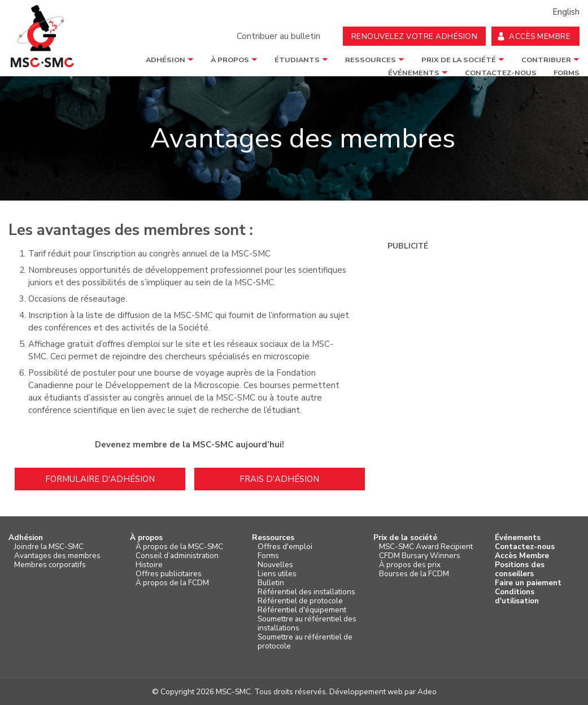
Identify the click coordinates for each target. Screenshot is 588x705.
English (566, 12)
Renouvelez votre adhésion (415, 36)
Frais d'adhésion (279, 479)
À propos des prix (410, 565)
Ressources (371, 60)
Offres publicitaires (169, 574)
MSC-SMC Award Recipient (426, 547)
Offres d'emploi (285, 547)
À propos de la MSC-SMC (179, 547)
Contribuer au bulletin (278, 36)
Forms (268, 556)
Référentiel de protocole (300, 601)
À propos (230, 60)
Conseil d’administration (177, 556)
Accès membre (540, 36)
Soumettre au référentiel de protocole (305, 642)
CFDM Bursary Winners (420, 556)
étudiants (297, 60)
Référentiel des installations (306, 592)
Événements (518, 538)
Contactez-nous (525, 547)
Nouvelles (275, 565)
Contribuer (546, 60)
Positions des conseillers (520, 569)
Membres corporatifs (50, 565)
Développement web (366, 692)
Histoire (149, 565)
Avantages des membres (57, 556)
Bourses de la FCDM (414, 574)
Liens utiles (277, 574)
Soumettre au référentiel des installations (307, 624)
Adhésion (165, 60)
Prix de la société (459, 60)
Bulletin (271, 583)
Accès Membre (522, 556)
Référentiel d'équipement (302, 610)
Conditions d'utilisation (517, 597)
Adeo (427, 692)
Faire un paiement (528, 583)
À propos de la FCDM (172, 583)
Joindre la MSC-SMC (49, 547)
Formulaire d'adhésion (100, 479)
